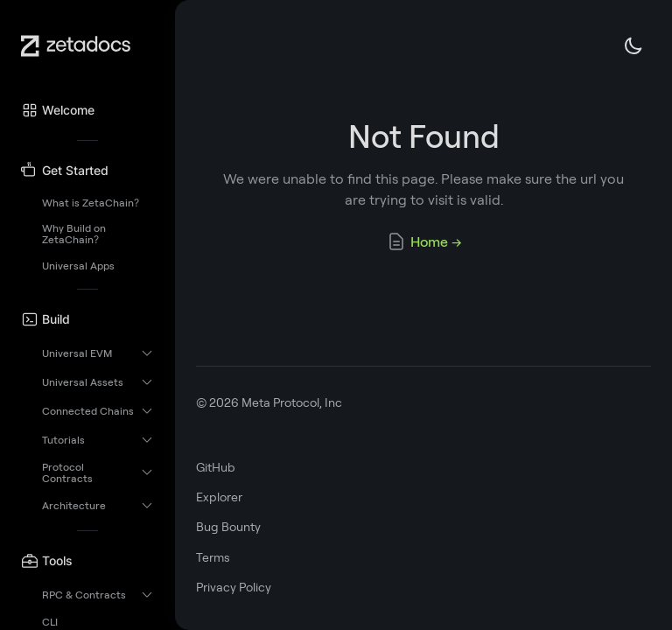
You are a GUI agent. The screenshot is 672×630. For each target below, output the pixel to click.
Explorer (219, 497)
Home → (424, 241)
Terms (213, 557)
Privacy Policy (234, 587)
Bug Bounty (228, 527)
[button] (87, 110)
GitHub (216, 467)
